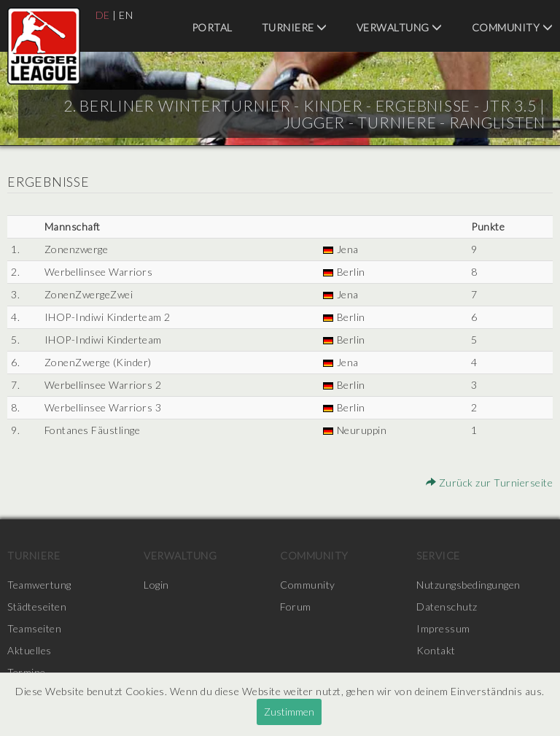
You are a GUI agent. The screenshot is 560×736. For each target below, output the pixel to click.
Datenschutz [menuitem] (447, 607)
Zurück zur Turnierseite (490, 483)
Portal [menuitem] (212, 27)
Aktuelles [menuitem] (30, 650)
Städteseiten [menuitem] (37, 607)
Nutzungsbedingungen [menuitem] (468, 585)
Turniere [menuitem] (295, 27)
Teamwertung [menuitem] (39, 585)
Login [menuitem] (156, 585)
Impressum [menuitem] (443, 628)
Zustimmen (289, 712)
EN (126, 15)
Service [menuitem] (438, 555)
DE (103, 15)
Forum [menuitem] (296, 607)
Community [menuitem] (513, 27)
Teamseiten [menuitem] (34, 628)
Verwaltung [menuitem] (400, 27)
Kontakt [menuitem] (436, 650)
